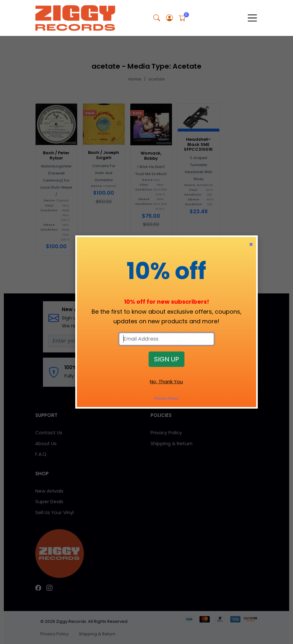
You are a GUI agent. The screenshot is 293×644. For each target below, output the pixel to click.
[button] (157, 18)
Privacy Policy (166, 398)
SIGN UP (167, 359)
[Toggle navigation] (252, 18)
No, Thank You (166, 381)
